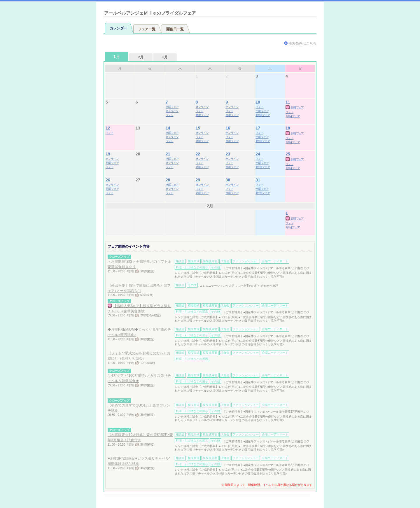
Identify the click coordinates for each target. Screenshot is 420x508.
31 (258, 180)
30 (228, 180)
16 (228, 128)
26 (108, 180)
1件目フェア (263, 115)
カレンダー (118, 28)
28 (168, 180)
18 (288, 128)
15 (198, 128)
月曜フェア (112, 163)
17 (258, 128)
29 (198, 180)
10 (258, 102)
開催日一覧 (175, 29)
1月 (117, 57)
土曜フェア (262, 111)
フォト (170, 115)
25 (288, 154)
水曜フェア (172, 107)
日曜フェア (295, 107)
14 (168, 128)
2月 (141, 57)
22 (198, 154)
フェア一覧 (147, 29)
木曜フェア (202, 115)
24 (258, 154)
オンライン (172, 111)
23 (228, 154)
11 (288, 102)
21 (168, 154)
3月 (165, 57)
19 (108, 154)
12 (108, 128)
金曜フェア (232, 115)
